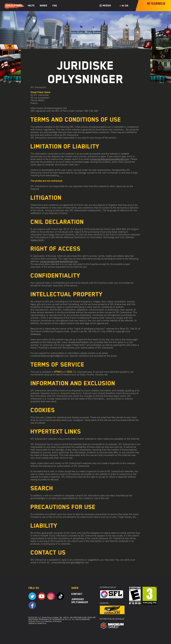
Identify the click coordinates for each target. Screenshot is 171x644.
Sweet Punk (42, 623)
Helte (31, 6)
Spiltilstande (14, 6)
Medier (105, 6)
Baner (44, 6)
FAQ (55, 6)
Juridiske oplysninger (80, 601)
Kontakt (77, 594)
